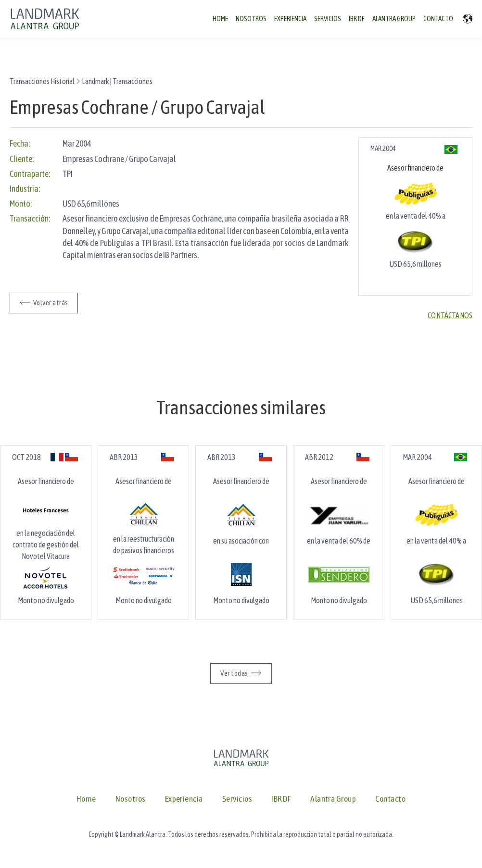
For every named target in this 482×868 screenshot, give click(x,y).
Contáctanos (450, 315)
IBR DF (281, 799)
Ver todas (234, 673)
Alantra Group (333, 799)
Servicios (237, 799)
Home (86, 799)
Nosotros (131, 799)
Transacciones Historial (42, 81)
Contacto (390, 799)
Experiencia (184, 799)
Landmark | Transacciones (117, 81)
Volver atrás (51, 303)
